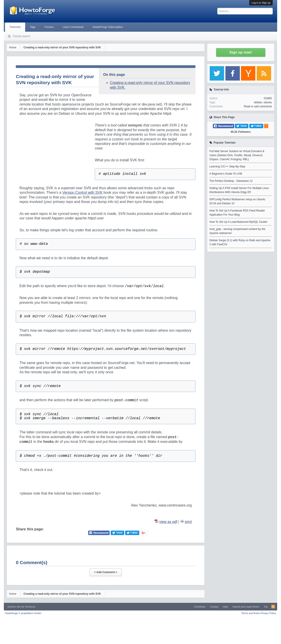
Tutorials (15, 27)
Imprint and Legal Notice (246, 607)
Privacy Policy (268, 613)
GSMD (268, 98)
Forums (49, 27)
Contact (214, 607)
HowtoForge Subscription (108, 27)
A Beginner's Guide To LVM (226, 174)
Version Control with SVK (82, 193)
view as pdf (168, 522)
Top (266, 607)
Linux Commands (73, 27)
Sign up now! (241, 52)
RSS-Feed (273, 607)
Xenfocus (30, 607)
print (188, 522)
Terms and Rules (251, 613)
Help (226, 607)
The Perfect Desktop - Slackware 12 (231, 181)
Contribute (200, 607)
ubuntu (268, 102)
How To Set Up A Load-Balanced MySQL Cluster (238, 222)
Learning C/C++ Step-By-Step (227, 167)
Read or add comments (258, 106)
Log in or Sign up (261, 3)
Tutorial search (21, 36)
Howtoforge (23, 613)
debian (258, 102)
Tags (33, 27)
